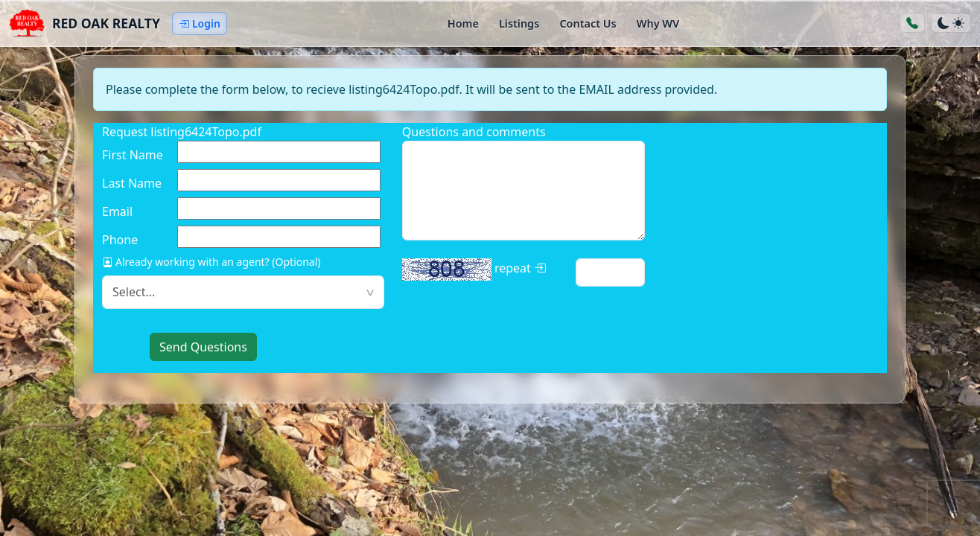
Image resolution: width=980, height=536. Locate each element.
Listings (519, 23)
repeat (474, 269)
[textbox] (243, 292)
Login (200, 23)
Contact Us (588, 23)
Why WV (658, 23)
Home (463, 23)
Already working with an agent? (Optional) (211, 262)
